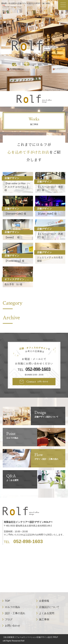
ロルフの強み (13, 607)
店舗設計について (49, 607)
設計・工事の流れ (15, 613)
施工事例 (44, 619)
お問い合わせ (13, 626)
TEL (34, 369)
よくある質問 (47, 613)
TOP (8, 601)
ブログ (9, 619)
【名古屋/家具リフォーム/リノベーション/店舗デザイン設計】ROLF (30, 637)
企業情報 (44, 601)
